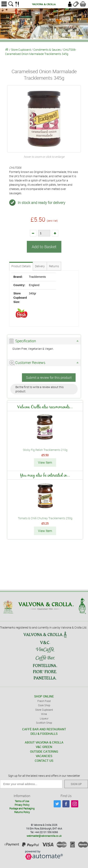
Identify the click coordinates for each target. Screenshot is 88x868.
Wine (44, 714)
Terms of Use (22, 801)
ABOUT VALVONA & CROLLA (44, 742)
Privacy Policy (22, 805)
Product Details (21, 266)
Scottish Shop (44, 723)
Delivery (40, 266)
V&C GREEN (44, 747)
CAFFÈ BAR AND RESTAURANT (44, 729)
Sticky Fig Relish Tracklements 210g (45, 450)
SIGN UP (76, 784)
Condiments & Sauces (47, 50)
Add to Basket (44, 247)
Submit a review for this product (49, 378)
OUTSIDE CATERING (44, 751)
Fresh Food (44, 701)
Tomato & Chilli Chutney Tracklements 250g (45, 518)
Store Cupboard (21, 50)
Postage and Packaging (22, 808)
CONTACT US (44, 761)
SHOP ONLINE (44, 696)
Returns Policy (22, 812)
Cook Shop (44, 705)
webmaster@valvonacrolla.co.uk (44, 836)
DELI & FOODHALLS (44, 734)
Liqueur (44, 718)
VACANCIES (44, 756)
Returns (54, 266)
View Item (45, 462)
